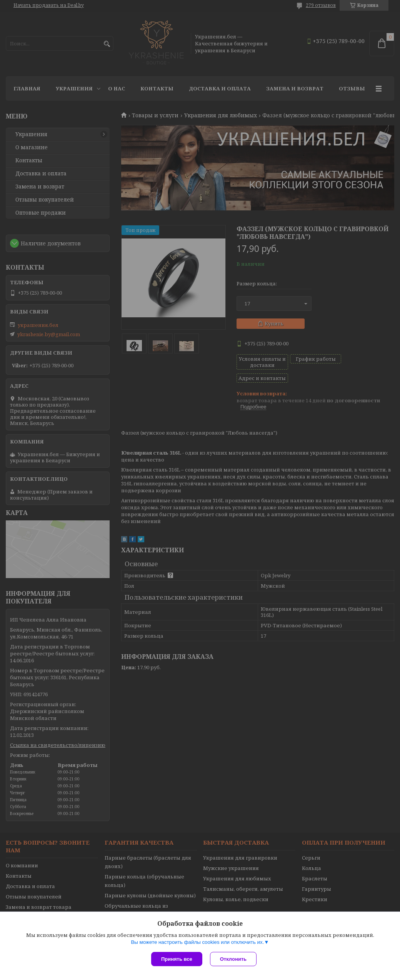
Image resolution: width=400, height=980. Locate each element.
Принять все (177, 959)
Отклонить (233, 959)
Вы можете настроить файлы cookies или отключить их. (197, 942)
